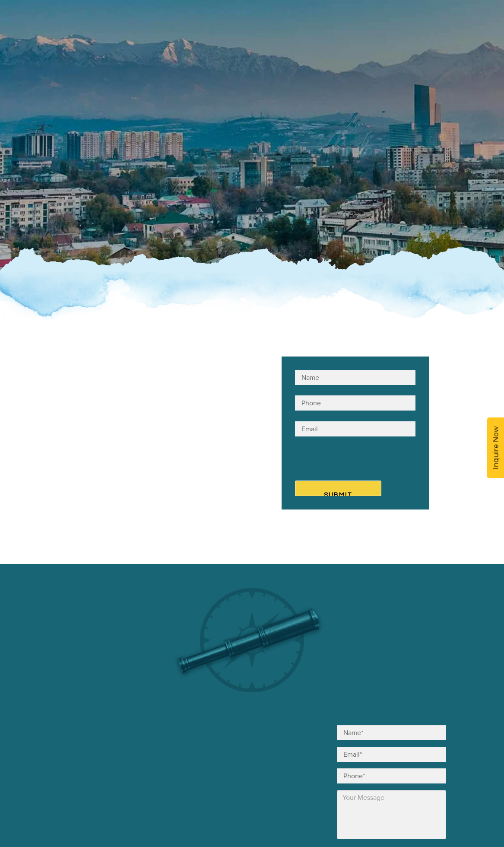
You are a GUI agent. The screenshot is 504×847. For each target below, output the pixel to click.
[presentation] (347, 460)
